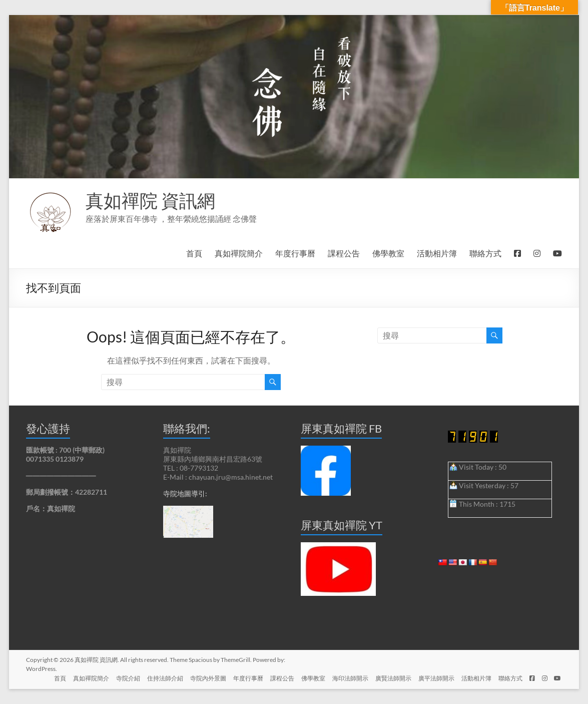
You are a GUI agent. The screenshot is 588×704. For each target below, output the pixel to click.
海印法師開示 (344, 678)
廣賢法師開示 (388, 678)
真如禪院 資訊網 (150, 200)
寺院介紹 (116, 678)
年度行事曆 (295, 253)
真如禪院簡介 (239, 253)
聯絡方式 (485, 253)
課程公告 (344, 253)
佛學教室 (388, 253)
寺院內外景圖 (198, 678)
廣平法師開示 (432, 678)
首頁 (194, 253)
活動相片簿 (437, 253)
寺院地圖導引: (185, 493)
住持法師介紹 (154, 678)
